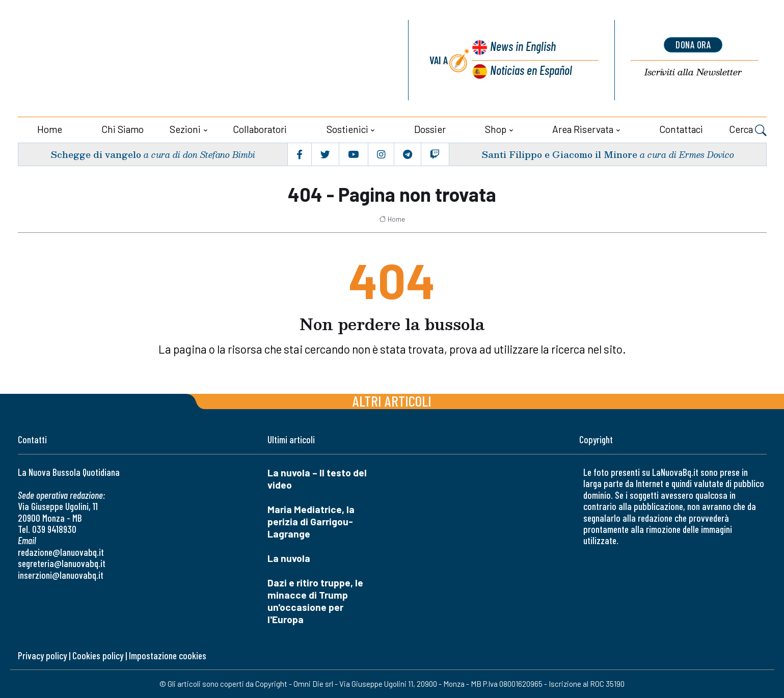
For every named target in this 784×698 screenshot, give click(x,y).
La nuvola (289, 558)
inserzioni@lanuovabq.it (61, 575)
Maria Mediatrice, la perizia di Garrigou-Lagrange (311, 521)
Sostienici (347, 129)
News (522, 47)
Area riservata (583, 129)
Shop (496, 129)
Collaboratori (260, 129)
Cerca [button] (748, 130)
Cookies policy (98, 655)
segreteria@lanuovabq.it (62, 563)
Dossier (430, 129)
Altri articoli (392, 401)
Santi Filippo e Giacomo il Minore (558, 154)
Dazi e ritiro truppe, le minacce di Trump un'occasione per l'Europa (315, 601)
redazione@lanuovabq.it (61, 552)
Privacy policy (42, 655)
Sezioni (185, 129)
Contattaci (681, 129)
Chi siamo (123, 129)
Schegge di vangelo (96, 154)
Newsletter (693, 73)
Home (50, 129)
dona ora (693, 45)
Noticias (531, 71)
